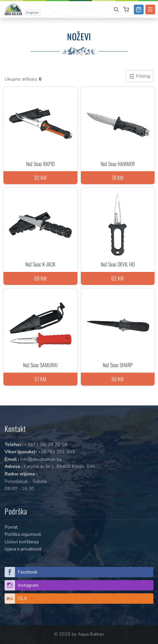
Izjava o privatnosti (23, 549)
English (33, 13)
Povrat (11, 527)
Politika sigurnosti (23, 534)
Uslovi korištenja (22, 542)
